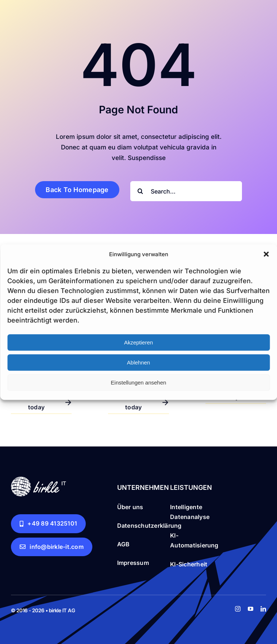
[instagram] (238, 609)
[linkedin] (263, 609)
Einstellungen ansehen (139, 383)
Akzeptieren (138, 342)
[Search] (140, 191)
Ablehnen (138, 362)
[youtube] (251, 609)
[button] (266, 254)
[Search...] (186, 191)
